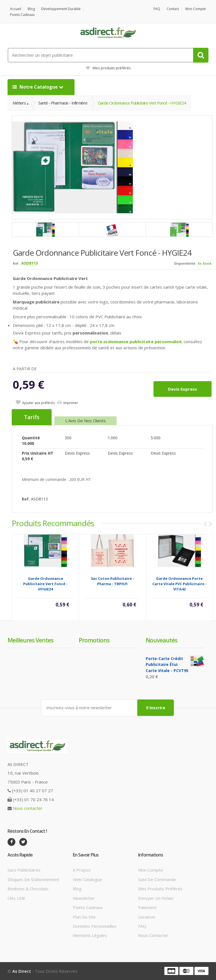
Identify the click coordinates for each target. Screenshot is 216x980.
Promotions (94, 640)
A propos (82, 870)
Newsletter (84, 898)
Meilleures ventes (30, 640)
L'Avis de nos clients (86, 421)
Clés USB (16, 898)
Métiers (19, 103)
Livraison (147, 917)
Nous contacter (28, 808)
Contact (173, 9)
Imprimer (71, 403)
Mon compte (196, 9)
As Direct (22, 971)
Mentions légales (90, 935)
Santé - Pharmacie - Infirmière (63, 103)
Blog (31, 9)
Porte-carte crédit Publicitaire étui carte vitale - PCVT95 (167, 665)
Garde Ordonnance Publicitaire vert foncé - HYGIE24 (142, 103)
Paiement (147, 907)
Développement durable (61, 9)
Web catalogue (87, 879)
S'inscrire (156, 708)
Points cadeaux (22, 15)
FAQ (157, 9)
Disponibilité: (185, 263)
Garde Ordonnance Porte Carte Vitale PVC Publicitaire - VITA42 (179, 584)
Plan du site (84, 917)
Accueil (16, 9)
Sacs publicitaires (24, 870)
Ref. (16, 263)
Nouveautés (161, 640)
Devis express (183, 389)
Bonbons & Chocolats (28, 889)
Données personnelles (95, 926)
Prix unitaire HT (38, 453)
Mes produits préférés (108, 68)
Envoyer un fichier (156, 898)
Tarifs (32, 417)
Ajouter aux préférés (38, 403)
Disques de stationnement (33, 879)
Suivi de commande (157, 879)
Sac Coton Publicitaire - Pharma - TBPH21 (112, 581)
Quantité (31, 438)
